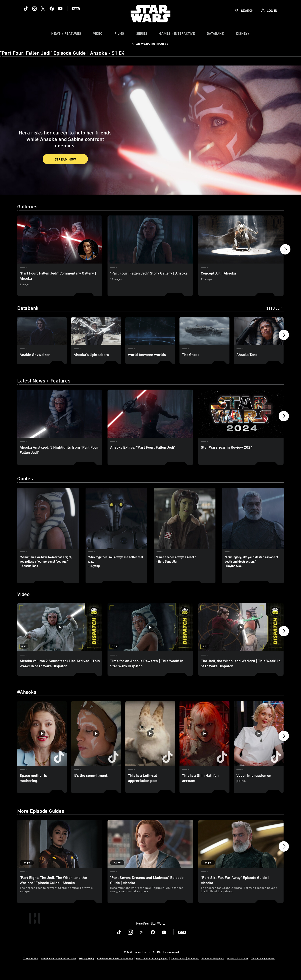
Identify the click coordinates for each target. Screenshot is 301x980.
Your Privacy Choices (263, 969)
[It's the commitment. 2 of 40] (96, 739)
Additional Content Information (58, 969)
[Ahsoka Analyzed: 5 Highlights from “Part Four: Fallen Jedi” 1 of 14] (60, 414)
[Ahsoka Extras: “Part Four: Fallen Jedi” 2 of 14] (150, 414)
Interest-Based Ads (238, 969)
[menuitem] (98, 34)
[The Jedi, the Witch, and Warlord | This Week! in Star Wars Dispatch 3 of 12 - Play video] (241, 632)
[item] (66, 34)
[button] (285, 250)
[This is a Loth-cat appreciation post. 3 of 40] (150, 739)
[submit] (237, 11)
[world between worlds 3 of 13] (150, 331)
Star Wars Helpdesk (213, 969)
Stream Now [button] (65, 159)
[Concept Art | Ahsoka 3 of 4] (241, 240)
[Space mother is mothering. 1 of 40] (42, 739)
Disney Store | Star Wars (185, 969)
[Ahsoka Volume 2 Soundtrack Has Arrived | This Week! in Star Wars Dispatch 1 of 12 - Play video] (60, 632)
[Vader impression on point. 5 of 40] (259, 739)
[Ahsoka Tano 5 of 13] (259, 331)
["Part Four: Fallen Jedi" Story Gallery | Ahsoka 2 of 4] (150, 240)
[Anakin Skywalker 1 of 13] (42, 331)
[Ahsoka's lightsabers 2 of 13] (96, 331)
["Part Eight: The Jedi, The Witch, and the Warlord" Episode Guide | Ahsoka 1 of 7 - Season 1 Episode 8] (60, 854)
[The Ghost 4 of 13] (204, 331)
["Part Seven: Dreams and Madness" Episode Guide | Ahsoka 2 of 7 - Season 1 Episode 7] (150, 854)
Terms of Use (31, 969)
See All (273, 308)
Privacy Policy (87, 969)
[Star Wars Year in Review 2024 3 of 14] (241, 414)
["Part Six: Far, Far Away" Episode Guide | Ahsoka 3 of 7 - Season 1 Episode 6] (241, 854)
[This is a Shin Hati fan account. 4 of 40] (204, 739)
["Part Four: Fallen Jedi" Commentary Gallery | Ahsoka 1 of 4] (60, 240)
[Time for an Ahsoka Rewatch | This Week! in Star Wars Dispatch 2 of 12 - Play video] (150, 632)
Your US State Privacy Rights (152, 969)
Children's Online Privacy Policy (115, 969)
